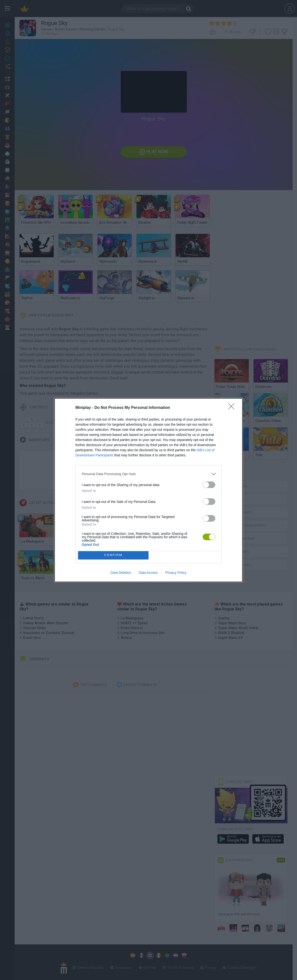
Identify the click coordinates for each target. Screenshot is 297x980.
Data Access (148, 573)
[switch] (209, 485)
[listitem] (148, 474)
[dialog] (148, 490)
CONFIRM (113, 555)
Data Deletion (121, 573)
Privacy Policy (176, 573)
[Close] (233, 408)
